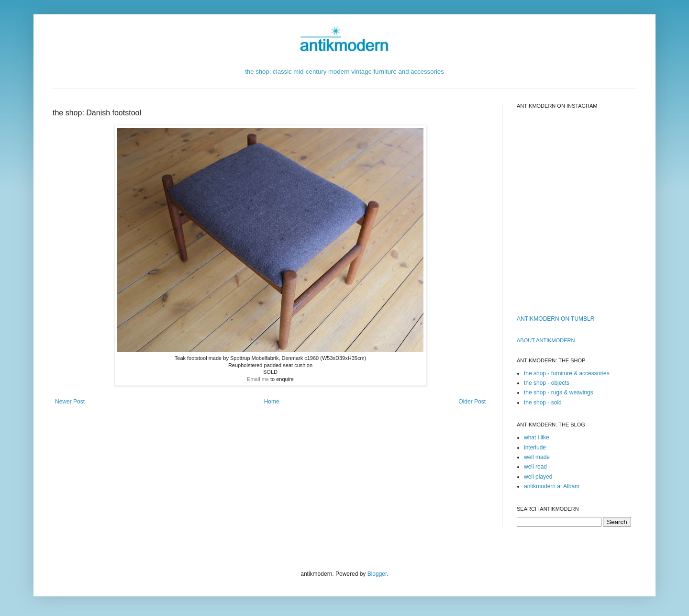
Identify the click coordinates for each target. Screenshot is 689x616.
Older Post (472, 402)
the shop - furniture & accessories (567, 373)
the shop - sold (543, 403)
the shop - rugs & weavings (559, 392)
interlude (535, 448)
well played (538, 477)
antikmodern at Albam (552, 486)
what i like (537, 437)
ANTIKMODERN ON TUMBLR (556, 319)
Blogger (377, 574)
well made (537, 457)
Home (272, 402)
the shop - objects (547, 383)
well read (535, 467)
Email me (258, 379)
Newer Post (70, 402)
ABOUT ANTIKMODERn (546, 340)
